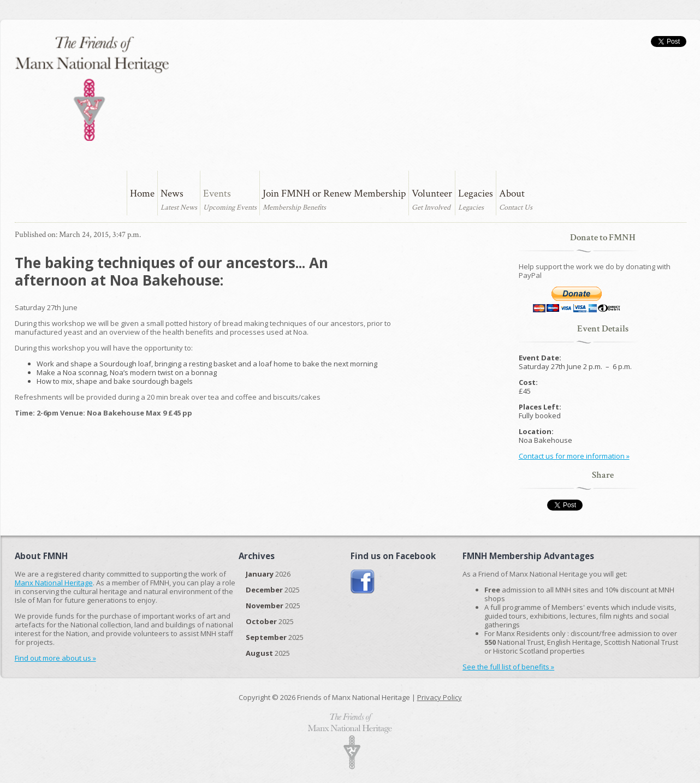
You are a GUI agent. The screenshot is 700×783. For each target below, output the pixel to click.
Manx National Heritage (54, 583)
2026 (268, 574)
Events (217, 194)
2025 (273, 590)
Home (142, 194)
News (172, 194)
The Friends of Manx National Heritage (92, 88)
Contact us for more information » (574, 456)
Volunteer (432, 194)
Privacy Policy (440, 697)
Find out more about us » (55, 658)
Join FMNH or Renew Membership (334, 194)
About (512, 194)
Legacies (476, 194)
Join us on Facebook (363, 582)
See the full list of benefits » (508, 667)
